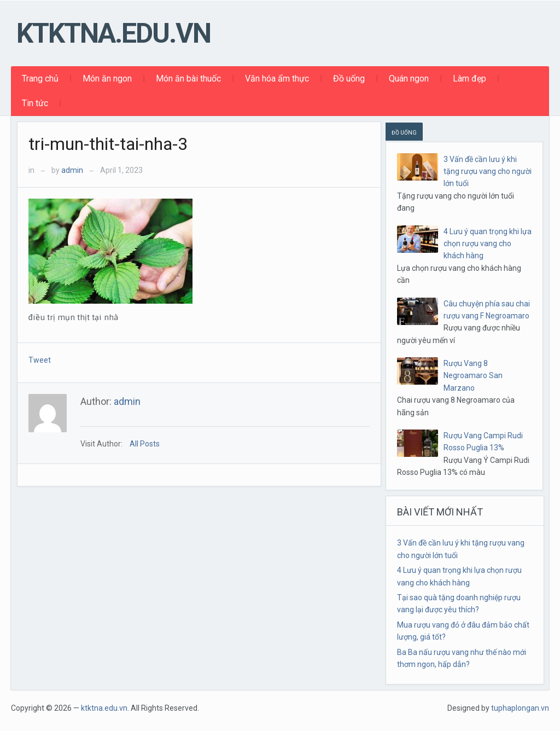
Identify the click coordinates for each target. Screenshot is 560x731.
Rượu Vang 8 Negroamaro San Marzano (473, 376)
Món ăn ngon (107, 79)
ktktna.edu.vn (113, 33)
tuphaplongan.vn (520, 708)
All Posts (145, 444)
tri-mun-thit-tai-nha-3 (108, 144)
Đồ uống (349, 79)
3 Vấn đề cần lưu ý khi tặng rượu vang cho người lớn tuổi (488, 172)
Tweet (40, 360)
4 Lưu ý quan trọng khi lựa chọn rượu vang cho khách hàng (488, 244)
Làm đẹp (469, 79)
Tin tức (35, 103)
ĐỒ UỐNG (404, 133)
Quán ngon (409, 79)
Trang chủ (40, 79)
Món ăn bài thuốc (188, 79)
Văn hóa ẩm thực (277, 79)
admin (72, 170)
